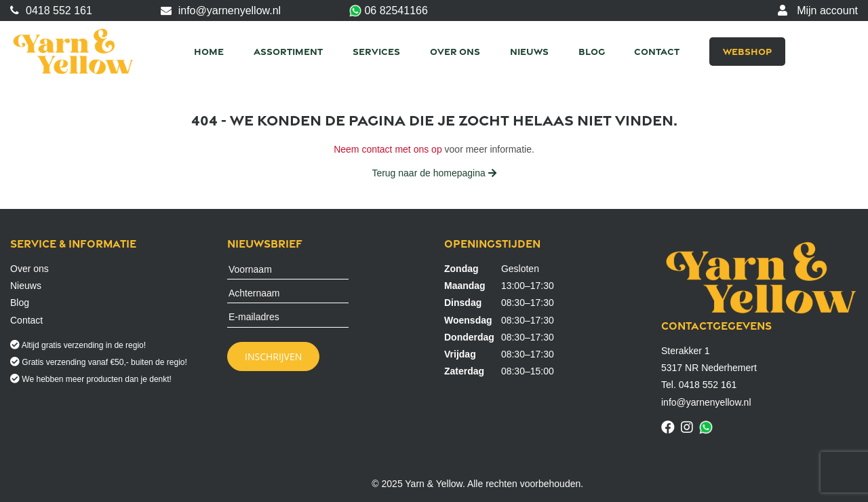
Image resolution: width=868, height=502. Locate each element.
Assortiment (288, 51)
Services (376, 51)
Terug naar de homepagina (434, 173)
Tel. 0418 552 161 (699, 385)
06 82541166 (389, 11)
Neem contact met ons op (388, 149)
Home (209, 51)
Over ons (455, 51)
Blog (592, 51)
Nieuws (529, 51)
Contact (657, 51)
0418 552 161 (51, 11)
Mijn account (818, 11)
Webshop (747, 51)
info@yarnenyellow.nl (221, 11)
